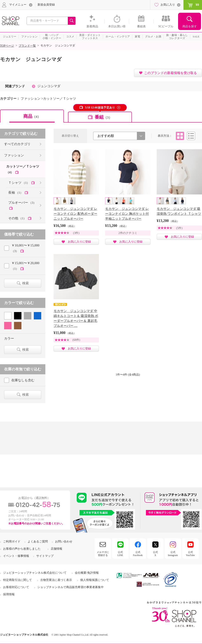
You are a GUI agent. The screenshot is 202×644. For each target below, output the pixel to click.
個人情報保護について (95, 580)
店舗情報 (56, 549)
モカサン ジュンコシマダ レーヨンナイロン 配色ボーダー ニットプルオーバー (75, 214)
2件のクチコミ (128, 233)
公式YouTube (190, 554)
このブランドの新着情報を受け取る (170, 73)
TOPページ (7, 46)
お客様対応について (16, 587)
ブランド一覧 (27, 46)
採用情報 (9, 594)
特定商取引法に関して (18, 580)
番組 (103, 117)
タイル (180, 136)
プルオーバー (22, 203)
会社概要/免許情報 (87, 573)
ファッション (14, 155)
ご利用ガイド (12, 542)
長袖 (16, 193)
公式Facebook (138, 554)
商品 (32, 116)
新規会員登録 (46, 5)
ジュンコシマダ (49, 86)
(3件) (76, 233)
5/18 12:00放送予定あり (100, 108)
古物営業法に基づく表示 (56, 580)
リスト (191, 136)
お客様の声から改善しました (22, 549)
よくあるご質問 (38, 542)
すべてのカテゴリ (17, 144)
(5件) (179, 228)
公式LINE (120, 554)
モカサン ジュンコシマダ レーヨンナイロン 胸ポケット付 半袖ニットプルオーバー (127, 214)
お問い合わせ (64, 542)
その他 (18, 218)
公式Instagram (173, 554)
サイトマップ (45, 556)
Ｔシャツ (19, 183)
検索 (26, 283)
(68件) (76, 340)
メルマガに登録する (103, 554)
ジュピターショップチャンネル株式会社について (35, 573)
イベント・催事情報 (16, 556)
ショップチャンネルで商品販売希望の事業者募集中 (70, 587)
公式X (155, 554)
